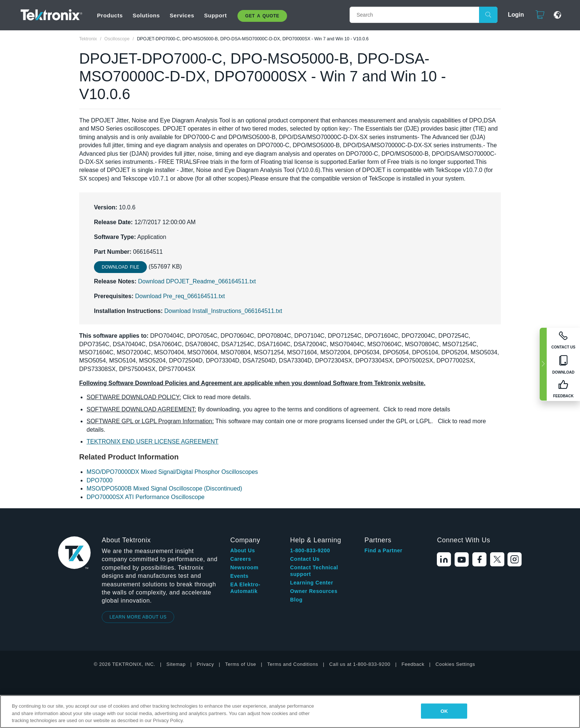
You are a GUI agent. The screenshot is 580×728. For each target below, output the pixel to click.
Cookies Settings (455, 664)
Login (513, 15)
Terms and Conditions (293, 664)
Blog (296, 600)
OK (444, 711)
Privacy (205, 664)
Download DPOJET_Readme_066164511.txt (197, 281)
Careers (240, 559)
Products (110, 15)
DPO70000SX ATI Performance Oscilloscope (146, 497)
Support (216, 15)
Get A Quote (262, 16)
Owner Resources (314, 591)
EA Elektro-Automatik (245, 588)
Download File (120, 267)
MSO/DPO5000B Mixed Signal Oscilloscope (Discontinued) (164, 488)
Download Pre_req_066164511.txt (180, 296)
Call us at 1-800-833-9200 (360, 664)
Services (182, 15)
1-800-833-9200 (310, 550)
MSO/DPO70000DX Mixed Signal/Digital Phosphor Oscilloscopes (172, 472)
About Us (242, 550)
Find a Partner (383, 550)
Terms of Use (241, 664)
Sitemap (176, 664)
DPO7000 (100, 480)
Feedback (413, 664)
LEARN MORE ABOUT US (138, 617)
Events (239, 576)
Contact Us (305, 559)
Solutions (146, 15)
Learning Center (311, 583)
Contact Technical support (314, 571)
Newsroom (244, 567)
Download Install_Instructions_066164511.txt (223, 311)
